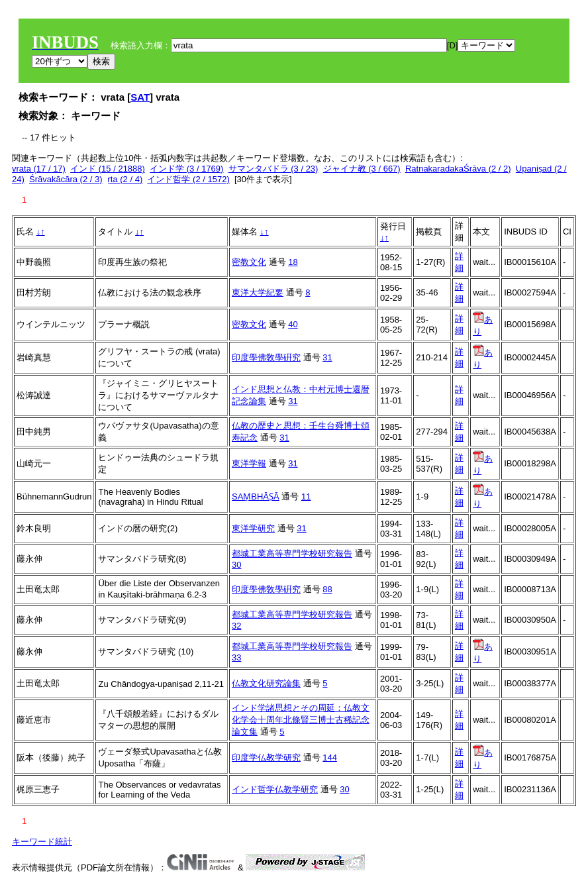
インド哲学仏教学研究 (275, 789)
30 (236, 565)
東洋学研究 (253, 528)
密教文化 (249, 262)
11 (306, 496)
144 (330, 757)
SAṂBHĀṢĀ (256, 496)
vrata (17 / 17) (39, 169)
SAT (140, 97)
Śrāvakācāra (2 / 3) (66, 179)
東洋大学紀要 (258, 292)
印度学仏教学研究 (266, 757)
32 (236, 626)
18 (293, 262)
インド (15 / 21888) (108, 169)
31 (327, 357)
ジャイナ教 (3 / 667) (362, 169)
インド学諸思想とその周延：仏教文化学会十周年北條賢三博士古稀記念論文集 (301, 720)
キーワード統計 (42, 842)
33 (236, 657)
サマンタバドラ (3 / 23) (273, 169)
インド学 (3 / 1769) (186, 169)
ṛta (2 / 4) (125, 179)
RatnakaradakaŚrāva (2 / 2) (458, 169)
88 (327, 589)
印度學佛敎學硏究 (266, 357)
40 (293, 324)
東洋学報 (249, 463)
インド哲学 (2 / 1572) (188, 179)
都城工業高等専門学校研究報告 (292, 553)
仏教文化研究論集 (266, 683)
